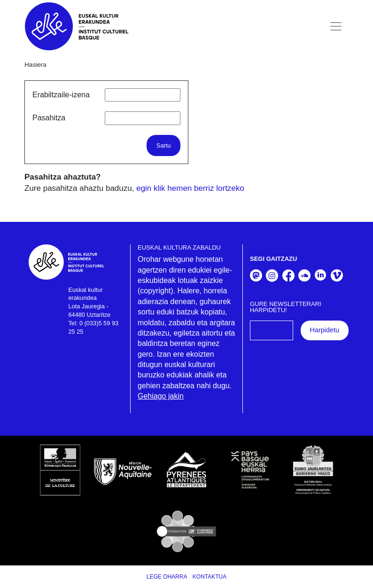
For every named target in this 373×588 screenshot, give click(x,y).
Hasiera (35, 65)
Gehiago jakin (161, 396)
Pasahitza (49, 118)
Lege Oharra (167, 577)
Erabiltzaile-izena (61, 95)
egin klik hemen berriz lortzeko (190, 188)
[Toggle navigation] (336, 26)
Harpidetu (325, 330)
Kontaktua (210, 577)
